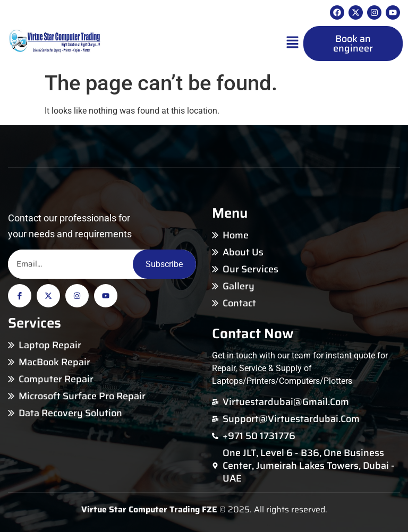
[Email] (70, 264)
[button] (293, 44)
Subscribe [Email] (164, 264)
